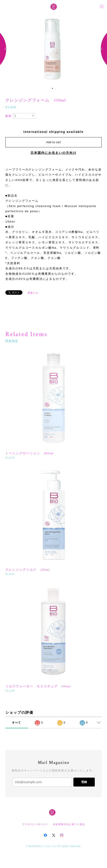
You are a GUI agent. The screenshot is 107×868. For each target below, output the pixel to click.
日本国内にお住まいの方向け (53, 153)
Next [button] (100, 49)
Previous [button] (7, 49)
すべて (17, 723)
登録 (84, 782)
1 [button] (52, 88)
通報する (33, 293)
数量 (8, 116)
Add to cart (54, 142)
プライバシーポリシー (35, 824)
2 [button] (55, 88)
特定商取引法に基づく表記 (69, 824)
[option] (53, 49)
